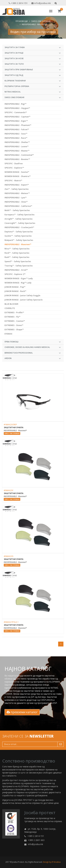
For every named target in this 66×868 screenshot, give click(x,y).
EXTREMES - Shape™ (14, 329)
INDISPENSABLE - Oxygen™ (17, 108)
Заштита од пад (33, 75)
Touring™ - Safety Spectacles (19, 266)
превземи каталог (22, 712)
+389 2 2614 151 (18, 3)
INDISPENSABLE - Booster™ (17, 159)
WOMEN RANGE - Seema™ (17, 172)
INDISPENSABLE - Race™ (16, 138)
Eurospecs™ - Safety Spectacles (19, 215)
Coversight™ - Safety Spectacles (20, 223)
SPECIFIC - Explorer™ (14, 168)
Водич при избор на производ (33, 32)
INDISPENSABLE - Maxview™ (35, 24)
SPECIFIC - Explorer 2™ (15, 274)
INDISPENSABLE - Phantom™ (18, 125)
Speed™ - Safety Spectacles (18, 261)
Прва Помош (33, 342)
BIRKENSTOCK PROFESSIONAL (33, 353)
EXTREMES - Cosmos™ (15, 321)
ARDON (33, 358)
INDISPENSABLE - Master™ (17, 151)
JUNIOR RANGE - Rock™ (15, 291)
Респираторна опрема (33, 86)
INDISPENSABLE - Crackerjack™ (19, 227)
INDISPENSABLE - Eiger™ (16, 121)
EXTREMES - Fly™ (12, 317)
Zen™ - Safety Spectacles (17, 189)
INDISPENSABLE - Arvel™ (16, 270)
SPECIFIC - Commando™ (16, 112)
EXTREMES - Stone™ (14, 325)
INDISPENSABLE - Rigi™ (15, 104)
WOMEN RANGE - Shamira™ (18, 176)
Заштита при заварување (33, 70)
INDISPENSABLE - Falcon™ (17, 129)
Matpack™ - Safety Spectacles (19, 240)
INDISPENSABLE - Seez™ (16, 134)
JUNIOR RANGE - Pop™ (15, 287)
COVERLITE (10, 308)
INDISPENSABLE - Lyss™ (16, 198)
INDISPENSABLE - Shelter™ (17, 142)
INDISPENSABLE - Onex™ (16, 202)
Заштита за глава (33, 47)
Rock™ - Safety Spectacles (17, 253)
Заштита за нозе (33, 59)
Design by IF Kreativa (52, 862)
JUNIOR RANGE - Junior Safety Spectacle (24, 300)
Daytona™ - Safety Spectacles (19, 232)
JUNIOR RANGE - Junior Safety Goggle (22, 295)
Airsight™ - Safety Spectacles (19, 219)
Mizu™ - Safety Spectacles (17, 249)
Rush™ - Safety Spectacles (17, 257)
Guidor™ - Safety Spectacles (18, 236)
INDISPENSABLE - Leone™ (17, 146)
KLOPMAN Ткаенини (33, 81)
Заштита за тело (33, 64)
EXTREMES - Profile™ (14, 312)
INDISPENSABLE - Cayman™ (17, 117)
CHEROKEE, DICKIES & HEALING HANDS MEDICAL (33, 347)
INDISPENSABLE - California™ (18, 206)
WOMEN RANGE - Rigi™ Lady (18, 283)
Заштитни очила (14, 427)
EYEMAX (8, 334)
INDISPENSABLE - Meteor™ (17, 193)
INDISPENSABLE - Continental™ (19, 155)
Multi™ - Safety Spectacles (17, 210)
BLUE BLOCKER (11, 304)
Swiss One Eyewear (41, 21)
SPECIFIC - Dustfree (14, 163)
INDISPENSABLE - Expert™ (17, 185)
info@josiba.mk (41, 3)
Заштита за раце (33, 53)
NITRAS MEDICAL (33, 92)
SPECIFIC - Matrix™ (13, 180)
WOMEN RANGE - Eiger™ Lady (19, 278)
